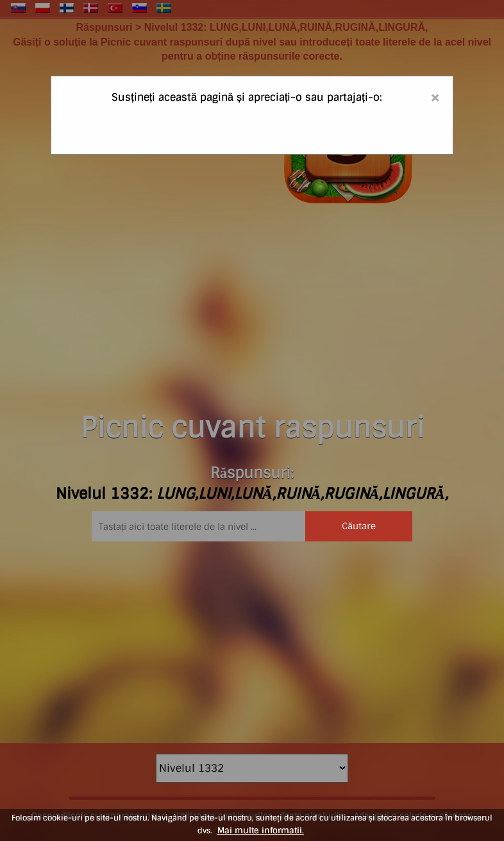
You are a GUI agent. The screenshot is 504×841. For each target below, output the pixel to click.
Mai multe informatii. (261, 830)
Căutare (359, 526)
